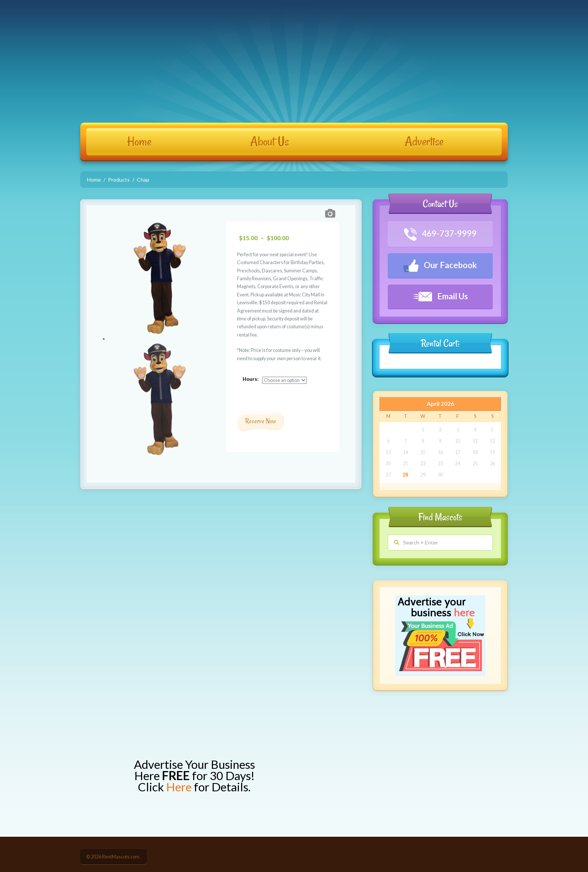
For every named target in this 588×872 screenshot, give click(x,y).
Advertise (424, 141)
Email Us (440, 296)
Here (179, 787)
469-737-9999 (440, 235)
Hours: (251, 379)
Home (139, 141)
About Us (269, 141)
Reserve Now (261, 421)
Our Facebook (440, 266)
